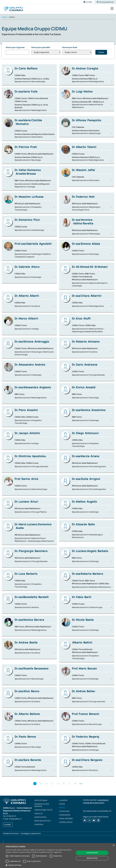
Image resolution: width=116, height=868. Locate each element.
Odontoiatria (40, 817)
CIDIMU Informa (66, 819)
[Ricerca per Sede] (77, 52)
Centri (62, 804)
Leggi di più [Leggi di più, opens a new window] (58, 852)
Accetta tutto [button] (92, 853)
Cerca (101, 52)
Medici (62, 808)
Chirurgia (39, 824)
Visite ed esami (41, 800)
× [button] (113, 845)
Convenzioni (65, 815)
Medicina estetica (42, 821)
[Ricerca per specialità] (46, 52)
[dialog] (58, 856)
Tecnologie (64, 811)
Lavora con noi (66, 822)
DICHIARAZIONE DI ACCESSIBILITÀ (97, 811)
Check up (38, 814)
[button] (105, 2)
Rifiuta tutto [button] (92, 858)
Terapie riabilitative (43, 810)
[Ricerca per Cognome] (17, 52)
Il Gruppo (63, 800)
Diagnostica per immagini (42, 805)
